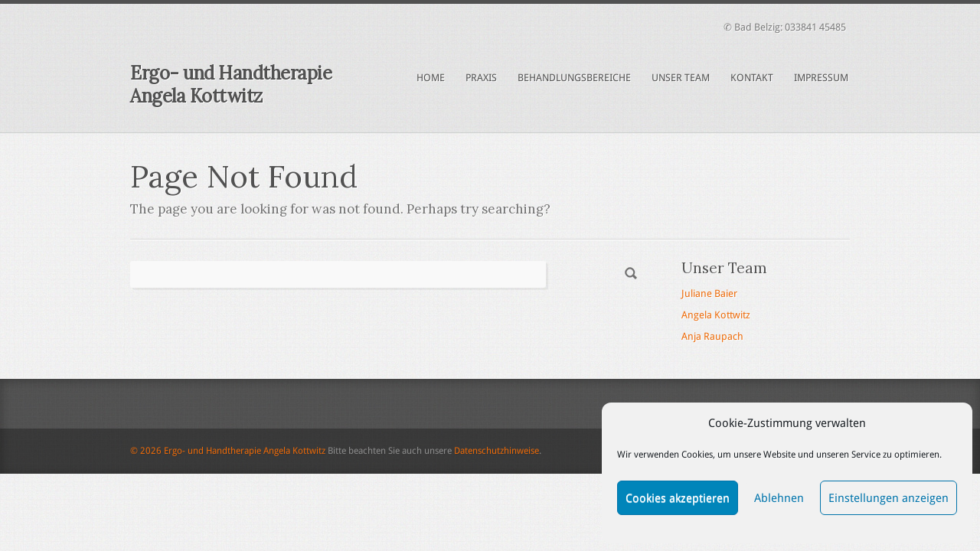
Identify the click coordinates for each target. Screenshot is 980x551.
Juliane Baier (709, 293)
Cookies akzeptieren (678, 498)
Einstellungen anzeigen (889, 498)
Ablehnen (779, 498)
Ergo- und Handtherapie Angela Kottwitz (231, 85)
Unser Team (681, 78)
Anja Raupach (712, 336)
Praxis (481, 78)
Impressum (821, 78)
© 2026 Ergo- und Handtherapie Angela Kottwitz (228, 451)
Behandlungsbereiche (574, 78)
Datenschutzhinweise (497, 451)
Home (431, 78)
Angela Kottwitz (716, 315)
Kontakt (752, 78)
